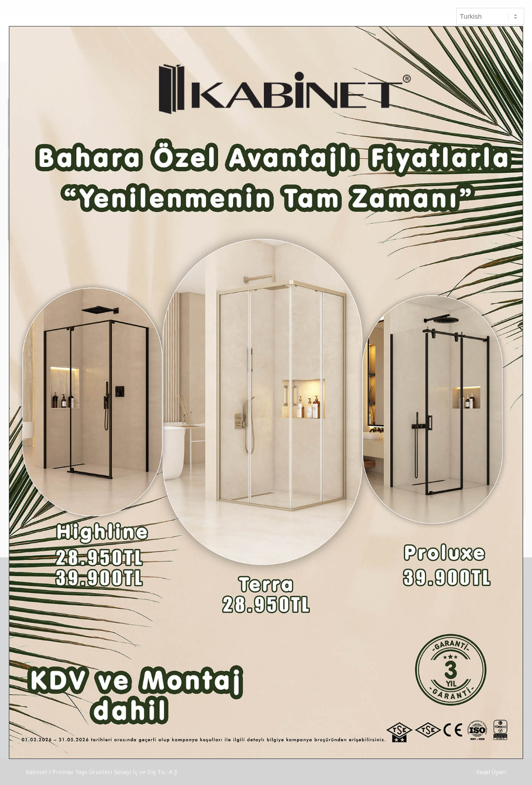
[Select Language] (490, 16)
